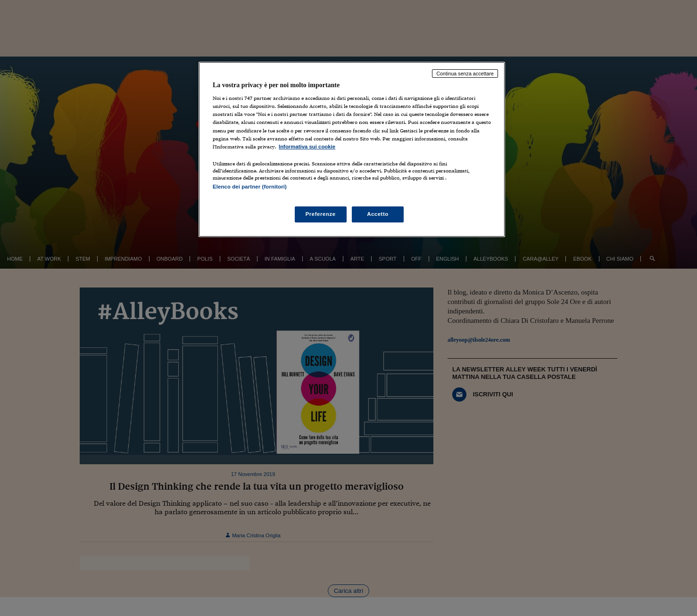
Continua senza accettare (465, 74)
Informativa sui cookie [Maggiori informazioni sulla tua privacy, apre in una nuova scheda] (307, 147)
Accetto (378, 214)
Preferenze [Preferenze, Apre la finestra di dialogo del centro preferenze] (321, 214)
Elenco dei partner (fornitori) (250, 187)
